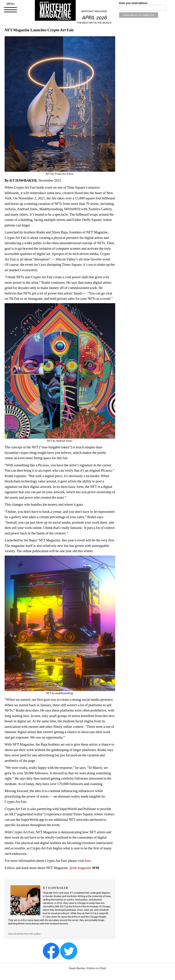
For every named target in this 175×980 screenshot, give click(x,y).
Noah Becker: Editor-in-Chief (88, 968)
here (88, 861)
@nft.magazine (81, 868)
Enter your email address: (134, 3)
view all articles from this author (24, 934)
